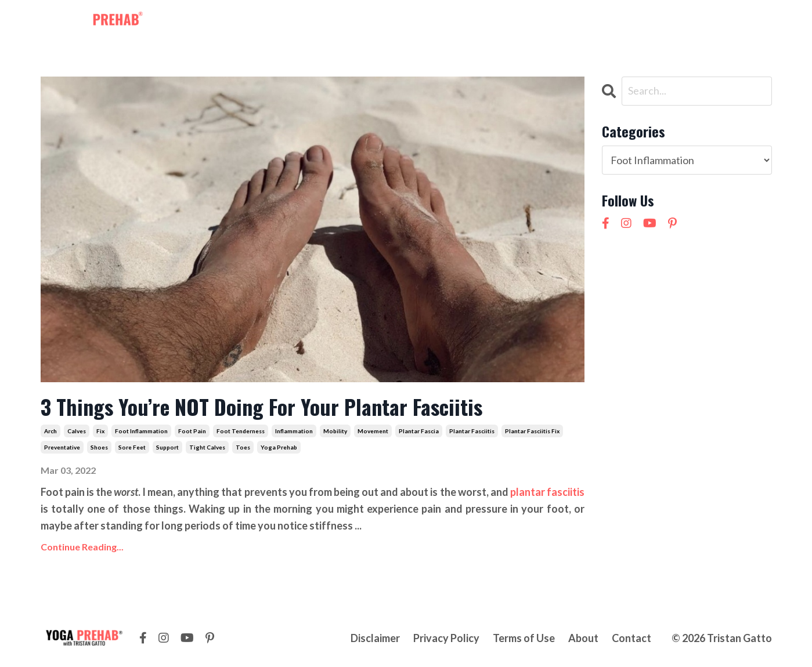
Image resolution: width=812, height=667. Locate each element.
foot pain (192, 431)
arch (50, 431)
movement (373, 431)
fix (100, 431)
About (497, 22)
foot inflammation (141, 431)
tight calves (207, 447)
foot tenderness (241, 431)
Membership (323, 22)
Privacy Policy (446, 638)
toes (243, 447)
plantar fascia (419, 431)
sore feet (132, 447)
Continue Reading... (82, 547)
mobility (335, 431)
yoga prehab (279, 447)
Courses (451, 22)
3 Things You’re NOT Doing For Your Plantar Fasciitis (261, 406)
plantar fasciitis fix (532, 431)
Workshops (392, 22)
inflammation (294, 431)
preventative (62, 447)
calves (77, 431)
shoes (99, 447)
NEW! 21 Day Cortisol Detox (642, 22)
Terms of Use (524, 638)
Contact (544, 22)
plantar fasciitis (472, 431)
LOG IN (749, 22)
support (167, 447)
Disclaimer (375, 638)
